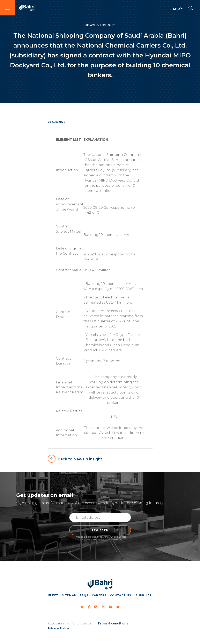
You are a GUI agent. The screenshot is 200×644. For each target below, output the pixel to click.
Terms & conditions (113, 623)
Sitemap (69, 595)
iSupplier (143, 595)
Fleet (53, 595)
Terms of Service (107, 539)
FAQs (84, 595)
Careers (99, 595)
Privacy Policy (85, 539)
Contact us (121, 595)
